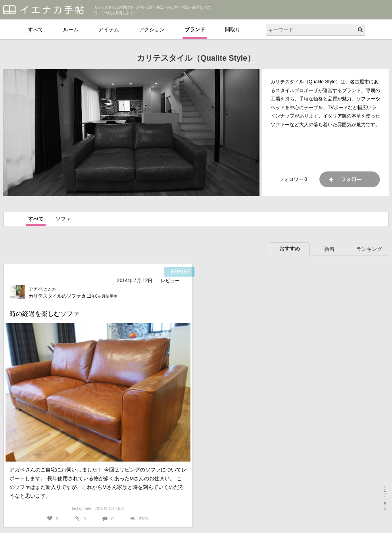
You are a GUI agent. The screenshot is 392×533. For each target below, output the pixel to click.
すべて (36, 30)
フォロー (350, 179)
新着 (329, 249)
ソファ (63, 219)
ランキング (369, 249)
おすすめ (290, 249)
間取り (233, 30)
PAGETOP (378, 523)
